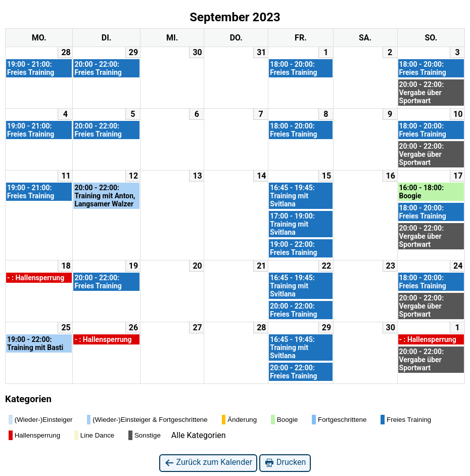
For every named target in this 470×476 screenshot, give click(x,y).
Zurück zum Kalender (208, 463)
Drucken (285, 463)
